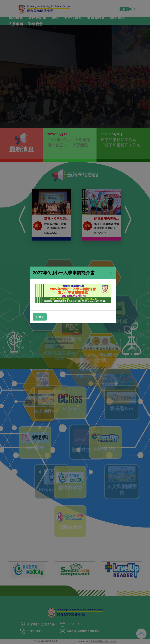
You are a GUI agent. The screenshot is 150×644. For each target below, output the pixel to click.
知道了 (40, 317)
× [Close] (111, 273)
